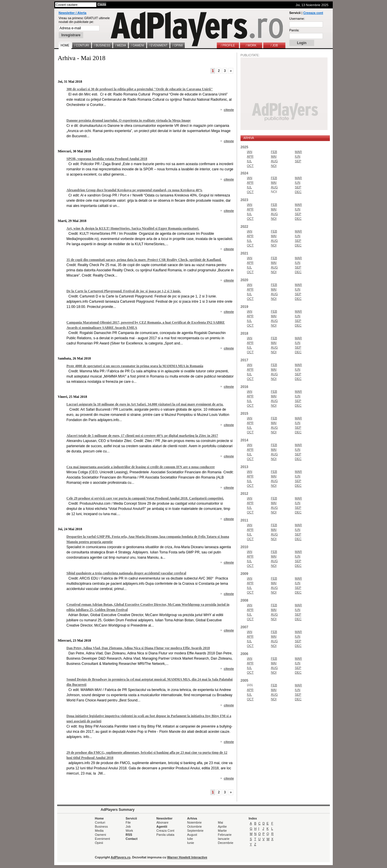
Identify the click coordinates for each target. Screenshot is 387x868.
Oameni (101, 835)
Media (99, 831)
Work (129, 831)
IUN (298, 156)
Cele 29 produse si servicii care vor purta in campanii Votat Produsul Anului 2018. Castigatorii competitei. (145, 498)
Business (101, 827)
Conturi (100, 822)
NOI (274, 166)
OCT (250, 166)
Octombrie (195, 827)
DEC (298, 192)
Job (128, 827)
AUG (274, 161)
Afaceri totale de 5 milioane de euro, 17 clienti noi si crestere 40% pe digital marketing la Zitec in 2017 (142, 436)
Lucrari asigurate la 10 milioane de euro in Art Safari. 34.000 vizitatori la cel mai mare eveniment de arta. (145, 404)
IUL (249, 161)
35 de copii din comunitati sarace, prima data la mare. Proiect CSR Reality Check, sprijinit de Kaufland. (144, 260)
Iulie (190, 839)
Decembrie (226, 843)
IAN (249, 152)
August (192, 835)
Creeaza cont (313, 13)
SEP (298, 161)
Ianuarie (224, 839)
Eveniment (102, 839)
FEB (274, 152)
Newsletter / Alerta (73, 13)
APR (250, 156)
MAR (298, 152)
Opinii (99, 843)
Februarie (225, 835)
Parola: (294, 30)
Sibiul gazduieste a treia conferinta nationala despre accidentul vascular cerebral (126, 573)
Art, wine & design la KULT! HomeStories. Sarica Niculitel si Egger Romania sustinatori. (133, 228)
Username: (297, 19)
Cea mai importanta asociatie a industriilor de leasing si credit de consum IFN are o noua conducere (141, 467)
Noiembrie (194, 822)
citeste (229, 110)
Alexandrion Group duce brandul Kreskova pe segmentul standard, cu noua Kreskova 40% (134, 190)
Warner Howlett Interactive (187, 857)
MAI (274, 156)
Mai (220, 822)
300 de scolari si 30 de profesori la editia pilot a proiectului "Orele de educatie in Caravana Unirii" (140, 89)
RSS (129, 835)
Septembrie (195, 831)
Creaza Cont (165, 831)
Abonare (162, 822)
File (128, 822)
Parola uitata (165, 835)
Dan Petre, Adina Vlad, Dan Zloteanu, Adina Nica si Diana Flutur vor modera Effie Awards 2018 (138, 648)
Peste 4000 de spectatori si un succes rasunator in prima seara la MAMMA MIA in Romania (135, 366)
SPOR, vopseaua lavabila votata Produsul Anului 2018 (107, 159)
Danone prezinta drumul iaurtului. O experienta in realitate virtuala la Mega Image (129, 120)
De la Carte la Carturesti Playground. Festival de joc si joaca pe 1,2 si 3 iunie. (124, 291)
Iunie (191, 843)
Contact (132, 839)
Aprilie (222, 827)
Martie (222, 831)
